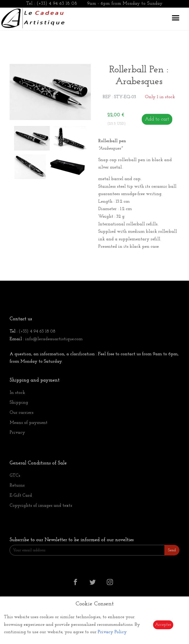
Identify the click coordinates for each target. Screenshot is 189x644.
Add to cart (157, 119)
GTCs (15, 476)
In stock (17, 393)
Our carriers (22, 413)
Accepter (163, 625)
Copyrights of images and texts (41, 506)
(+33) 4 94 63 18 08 (57, 4)
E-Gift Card (21, 496)
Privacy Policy (112, 632)
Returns (17, 485)
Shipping (19, 403)
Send (172, 550)
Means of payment (29, 423)
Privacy (17, 433)
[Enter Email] (87, 550)
